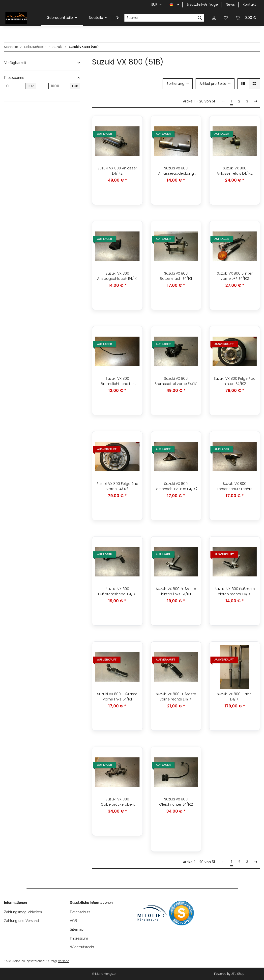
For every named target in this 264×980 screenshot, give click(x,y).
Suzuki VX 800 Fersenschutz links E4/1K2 (176, 486)
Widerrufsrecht (82, 947)
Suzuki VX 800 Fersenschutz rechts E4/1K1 (235, 486)
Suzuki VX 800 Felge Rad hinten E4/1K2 (235, 381)
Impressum (79, 938)
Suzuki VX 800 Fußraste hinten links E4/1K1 (176, 591)
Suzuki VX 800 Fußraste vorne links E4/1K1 (117, 697)
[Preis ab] (15, 86)
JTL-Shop (238, 974)
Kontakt (249, 4)
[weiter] (256, 101)
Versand (64, 961)
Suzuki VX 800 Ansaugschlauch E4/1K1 (117, 276)
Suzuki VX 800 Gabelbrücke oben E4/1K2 (117, 802)
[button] (214, 18)
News (230, 4)
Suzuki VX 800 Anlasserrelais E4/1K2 (235, 171)
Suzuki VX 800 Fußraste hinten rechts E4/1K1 (235, 591)
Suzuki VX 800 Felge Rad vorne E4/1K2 (117, 486)
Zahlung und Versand (21, 921)
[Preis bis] (59, 86)
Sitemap (77, 929)
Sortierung (176, 84)
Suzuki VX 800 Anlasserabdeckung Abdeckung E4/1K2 (176, 171)
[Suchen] (160, 18)
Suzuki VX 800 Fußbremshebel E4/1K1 (117, 591)
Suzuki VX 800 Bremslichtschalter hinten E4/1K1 (117, 381)
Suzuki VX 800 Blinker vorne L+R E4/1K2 (235, 276)
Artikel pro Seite (213, 84)
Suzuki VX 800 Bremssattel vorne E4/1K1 (176, 381)
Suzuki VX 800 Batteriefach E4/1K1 (176, 276)
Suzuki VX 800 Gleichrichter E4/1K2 (176, 802)
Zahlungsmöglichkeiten (23, 912)
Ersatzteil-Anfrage (202, 4)
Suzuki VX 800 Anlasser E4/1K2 (117, 171)
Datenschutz (80, 912)
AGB (73, 921)
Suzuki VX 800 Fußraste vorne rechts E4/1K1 (176, 697)
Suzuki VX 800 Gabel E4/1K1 (235, 697)
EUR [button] (154, 4)
